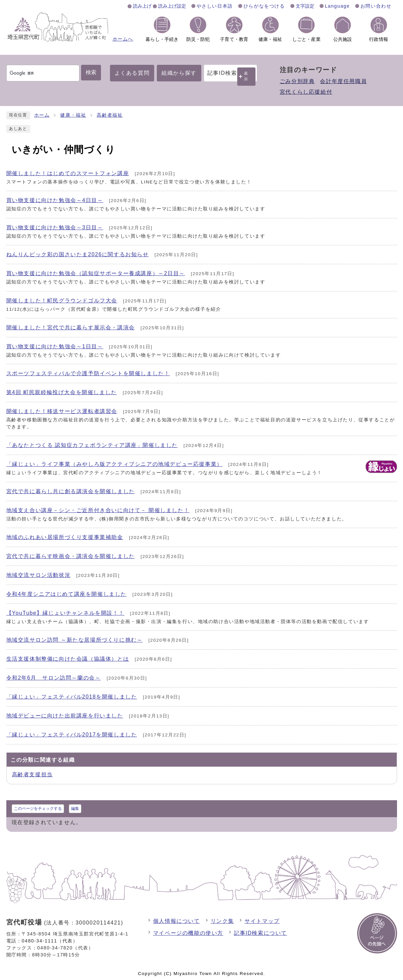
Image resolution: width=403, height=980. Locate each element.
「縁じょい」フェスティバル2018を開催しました (72, 697)
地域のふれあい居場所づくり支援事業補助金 (65, 537)
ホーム (42, 115)
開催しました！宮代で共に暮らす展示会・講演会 (71, 327)
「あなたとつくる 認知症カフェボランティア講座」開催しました (92, 445)
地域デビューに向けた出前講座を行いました (65, 716)
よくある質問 (132, 73)
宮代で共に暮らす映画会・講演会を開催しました (71, 556)
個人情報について (177, 921)
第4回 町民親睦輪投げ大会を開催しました (62, 392)
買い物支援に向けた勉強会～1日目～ (55, 346)
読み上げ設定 (172, 6)
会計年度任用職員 (343, 81)
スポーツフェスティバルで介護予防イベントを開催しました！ (88, 373)
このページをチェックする (38, 809)
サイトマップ (262, 921)
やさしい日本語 (215, 6)
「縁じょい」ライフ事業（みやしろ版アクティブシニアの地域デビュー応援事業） (114, 464)
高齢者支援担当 (32, 774)
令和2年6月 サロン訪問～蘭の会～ (54, 678)
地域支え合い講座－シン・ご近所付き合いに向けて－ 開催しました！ (98, 510)
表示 (246, 76)
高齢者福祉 (110, 115)
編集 (75, 809)
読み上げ (142, 6)
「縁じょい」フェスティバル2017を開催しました (72, 735)
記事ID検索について (260, 933)
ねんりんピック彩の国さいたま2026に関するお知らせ (78, 254)
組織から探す (179, 73)
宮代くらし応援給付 (306, 92)
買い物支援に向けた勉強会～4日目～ (55, 200)
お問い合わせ (376, 6)
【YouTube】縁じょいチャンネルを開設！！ (65, 613)
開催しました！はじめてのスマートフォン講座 (68, 173)
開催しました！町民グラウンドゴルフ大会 (62, 301)
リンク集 (222, 921)
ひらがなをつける (264, 6)
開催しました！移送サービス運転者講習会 (62, 411)
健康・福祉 (73, 115)
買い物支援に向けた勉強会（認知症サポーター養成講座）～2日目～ (96, 273)
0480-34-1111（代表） (50, 941)
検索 (91, 72)
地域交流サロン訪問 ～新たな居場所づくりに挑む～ (75, 640)
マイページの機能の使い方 (188, 933)
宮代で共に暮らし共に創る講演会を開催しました (71, 491)
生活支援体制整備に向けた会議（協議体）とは (68, 659)
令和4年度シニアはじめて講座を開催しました (67, 594)
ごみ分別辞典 (297, 81)
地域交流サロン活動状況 (39, 575)
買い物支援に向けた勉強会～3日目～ (55, 227)
